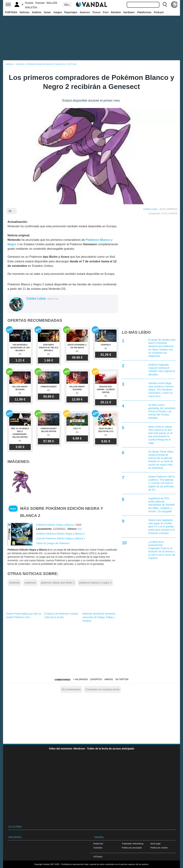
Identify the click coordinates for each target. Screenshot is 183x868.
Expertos (96, 679)
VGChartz (98, 857)
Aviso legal (155, 843)
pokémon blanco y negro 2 (95, 583)
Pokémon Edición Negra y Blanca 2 (56, 525)
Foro (106, 12)
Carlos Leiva (150, 209)
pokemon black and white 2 (58, 583)
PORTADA (11, 12)
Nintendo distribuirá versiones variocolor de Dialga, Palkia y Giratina (99, 617)
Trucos (97, 12)
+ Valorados (80, 679)
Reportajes (71, 12)
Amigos (109, 679)
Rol (80, 529)
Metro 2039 (52, 3)
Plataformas (144, 12)
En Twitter (122, 679)
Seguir (13, 509)
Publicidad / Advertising (133, 843)
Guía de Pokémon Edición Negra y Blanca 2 (61, 538)
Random (116, 12)
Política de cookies (159, 848)
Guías (47, 12)
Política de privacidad (132, 848)
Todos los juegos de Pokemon (53, 543)
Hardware (129, 12)
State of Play (31, 7)
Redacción (98, 843)
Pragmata (40, 3)
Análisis (37, 12)
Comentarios (62, 680)
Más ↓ (67, 4)
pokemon (30, 583)
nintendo (14, 583)
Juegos (58, 12)
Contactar (98, 848)
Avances (85, 12)
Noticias (24, 12)
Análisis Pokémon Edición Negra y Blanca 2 (60, 534)
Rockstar (29, 3)
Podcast (159, 12)
